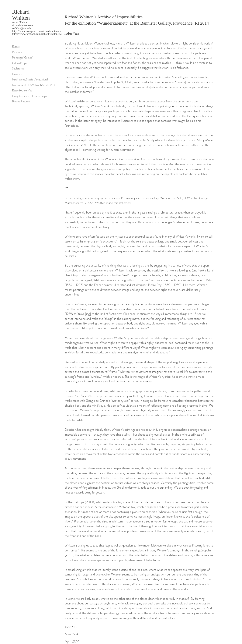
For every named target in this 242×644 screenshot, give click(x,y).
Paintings (17, 52)
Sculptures (18, 69)
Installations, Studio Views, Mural (30, 80)
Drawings (17, 74)
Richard (21, 12)
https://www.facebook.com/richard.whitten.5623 (38, 34)
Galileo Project (20, 63)
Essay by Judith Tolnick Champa (29, 96)
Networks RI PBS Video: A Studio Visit (34, 85)
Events (16, 47)
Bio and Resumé (21, 101)
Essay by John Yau (22, 90)
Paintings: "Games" (22, 58)
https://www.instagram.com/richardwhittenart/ (37, 31)
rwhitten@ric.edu (21, 28)
